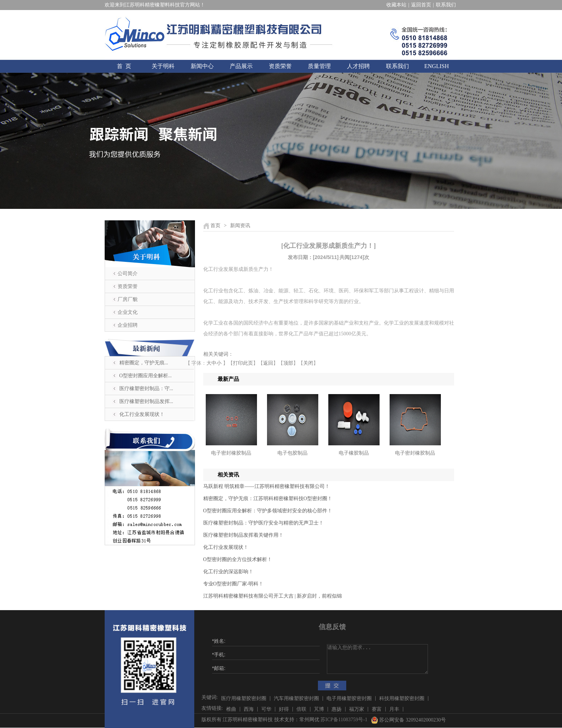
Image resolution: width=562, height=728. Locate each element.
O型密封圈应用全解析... (146, 376)
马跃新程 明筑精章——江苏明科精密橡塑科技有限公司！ (267, 486)
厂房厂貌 (128, 299)
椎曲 (231, 709)
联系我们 (446, 5)
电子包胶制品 (292, 453)
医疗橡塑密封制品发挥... (146, 401)
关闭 (308, 363)
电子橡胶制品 (354, 453)
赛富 (377, 709)
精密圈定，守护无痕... (144, 363)
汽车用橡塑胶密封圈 (296, 698)
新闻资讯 (240, 226)
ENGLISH (437, 66)
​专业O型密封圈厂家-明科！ (234, 584)
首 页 (124, 66)
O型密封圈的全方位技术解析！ (238, 559)
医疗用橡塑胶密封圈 (244, 698)
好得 (284, 709)
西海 (249, 709)
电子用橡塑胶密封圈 (349, 698)
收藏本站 (396, 5)
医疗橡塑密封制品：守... (146, 389)
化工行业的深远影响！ (228, 572)
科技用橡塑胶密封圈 (402, 698)
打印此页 (243, 363)
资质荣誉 (280, 66)
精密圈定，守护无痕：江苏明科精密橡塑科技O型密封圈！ (268, 499)
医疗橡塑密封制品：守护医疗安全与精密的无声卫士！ (263, 523)
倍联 (301, 709)
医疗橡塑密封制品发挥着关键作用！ (243, 535)
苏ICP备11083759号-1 (344, 720)
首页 (215, 226)
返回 (268, 363)
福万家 (357, 709)
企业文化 (128, 312)
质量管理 (319, 66)
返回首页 (421, 5)
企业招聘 (128, 325)
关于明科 (163, 66)
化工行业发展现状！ (142, 414)
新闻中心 (202, 66)
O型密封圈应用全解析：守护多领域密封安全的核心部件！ (268, 511)
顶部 (288, 363)
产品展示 (241, 66)
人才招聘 (358, 66)
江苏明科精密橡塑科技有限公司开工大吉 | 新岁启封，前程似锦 (273, 596)
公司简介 (128, 274)
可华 (266, 709)
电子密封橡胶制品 (231, 453)
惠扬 (337, 709)
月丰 (394, 709)
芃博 (319, 709)
